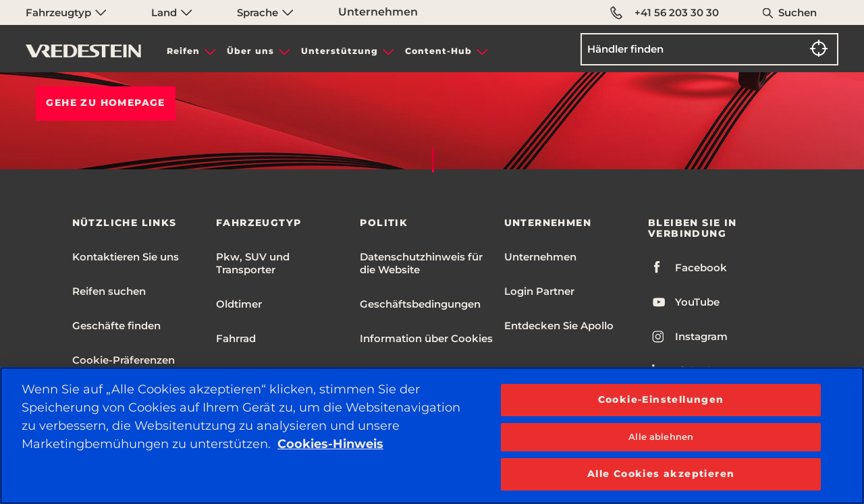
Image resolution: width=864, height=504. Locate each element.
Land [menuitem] (172, 12)
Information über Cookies (426, 338)
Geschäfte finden (116, 326)
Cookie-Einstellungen (661, 399)
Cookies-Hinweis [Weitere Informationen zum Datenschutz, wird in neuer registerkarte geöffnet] (330, 444)
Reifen (183, 51)
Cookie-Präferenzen (124, 360)
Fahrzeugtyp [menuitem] (66, 12)
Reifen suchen (109, 291)
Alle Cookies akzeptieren (661, 474)
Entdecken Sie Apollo (559, 326)
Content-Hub (438, 51)
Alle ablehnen (661, 437)
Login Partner (539, 291)
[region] (432, 436)
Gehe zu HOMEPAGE (105, 103)
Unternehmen (378, 12)
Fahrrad (236, 338)
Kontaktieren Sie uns (126, 257)
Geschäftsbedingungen (420, 304)
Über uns (250, 51)
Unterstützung (340, 51)
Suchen (798, 12)
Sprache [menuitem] (265, 12)
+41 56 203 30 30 (665, 13)
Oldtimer (239, 304)
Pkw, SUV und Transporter (253, 263)
